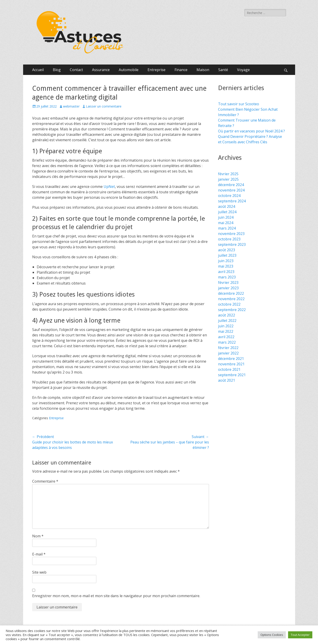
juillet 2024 (227, 212)
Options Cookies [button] (272, 635)
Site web (39, 572)
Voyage (243, 70)
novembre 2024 (231, 190)
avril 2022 (226, 337)
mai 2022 (226, 331)
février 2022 (228, 348)
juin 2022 (226, 326)
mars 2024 (227, 228)
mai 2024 (226, 223)
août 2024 (227, 206)
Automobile (129, 70)
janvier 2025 (228, 179)
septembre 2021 (232, 375)
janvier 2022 (228, 353)
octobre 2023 (229, 239)
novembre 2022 (231, 299)
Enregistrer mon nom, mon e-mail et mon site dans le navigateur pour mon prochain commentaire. (116, 596)
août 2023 (227, 250)
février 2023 (228, 282)
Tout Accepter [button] (300, 635)
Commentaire (45, 481)
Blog (57, 70)
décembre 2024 (231, 185)
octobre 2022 (229, 304)
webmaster (71, 106)
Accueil (38, 70)
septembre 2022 (232, 310)
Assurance (101, 70)
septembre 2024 (232, 201)
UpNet (109, 187)
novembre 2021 (231, 364)
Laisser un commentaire (104, 106)
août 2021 (227, 380)
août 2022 (227, 315)
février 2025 (228, 174)
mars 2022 (227, 342)
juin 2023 (226, 261)
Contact (76, 70)
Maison (203, 70)
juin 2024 (226, 217)
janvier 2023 (228, 288)
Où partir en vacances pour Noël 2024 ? (251, 131)
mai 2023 (226, 266)
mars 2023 (227, 277)
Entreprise (157, 70)
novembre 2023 (231, 234)
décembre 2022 (231, 293)
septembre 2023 (232, 244)
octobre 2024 (229, 196)
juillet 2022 (227, 321)
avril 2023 (226, 272)
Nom (38, 536)
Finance (181, 70)
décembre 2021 (231, 359)
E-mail (39, 554)
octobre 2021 (229, 369)
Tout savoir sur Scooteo (239, 104)
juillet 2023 (227, 255)
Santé (223, 70)
